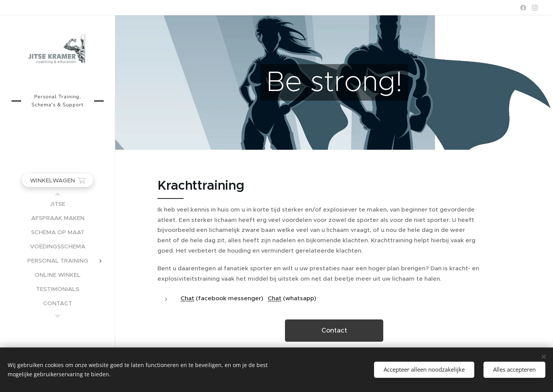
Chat (187, 298)
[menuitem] (58, 204)
